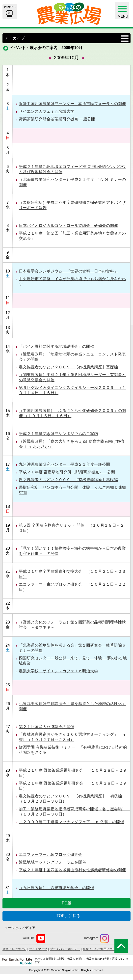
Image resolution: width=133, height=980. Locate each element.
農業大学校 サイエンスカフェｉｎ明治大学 (58, 671)
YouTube (34, 938)
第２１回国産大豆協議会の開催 (47, 727)
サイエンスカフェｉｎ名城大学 (47, 111)
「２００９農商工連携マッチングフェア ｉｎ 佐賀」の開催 (71, 822)
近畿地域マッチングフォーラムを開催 (53, 862)
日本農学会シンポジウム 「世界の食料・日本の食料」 (68, 271)
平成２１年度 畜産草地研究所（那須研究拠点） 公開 (67, 472)
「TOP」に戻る (66, 916)
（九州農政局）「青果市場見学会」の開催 (56, 888)
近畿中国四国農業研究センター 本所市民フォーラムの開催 (72, 104)
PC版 (66, 903)
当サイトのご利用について (101, 949)
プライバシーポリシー (65, 949)
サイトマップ (38, 949)
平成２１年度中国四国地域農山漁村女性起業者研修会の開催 (72, 870)
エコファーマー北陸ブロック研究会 (51, 855)
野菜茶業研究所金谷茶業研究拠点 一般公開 (57, 119)
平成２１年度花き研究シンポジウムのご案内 (58, 434)
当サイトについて (14, 949)
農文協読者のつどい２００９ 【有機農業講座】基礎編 (68, 367)
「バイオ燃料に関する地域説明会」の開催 (56, 346)
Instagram (97, 938)
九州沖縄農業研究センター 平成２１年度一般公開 (64, 464)
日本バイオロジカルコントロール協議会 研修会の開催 (68, 226)
